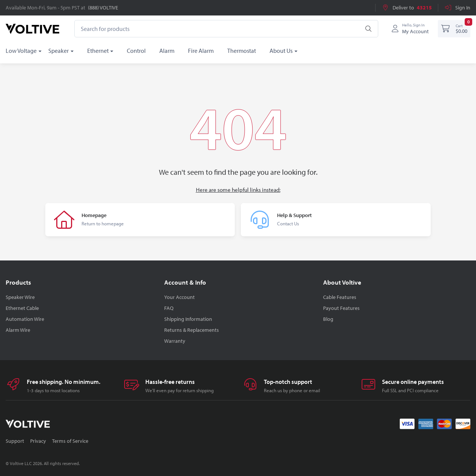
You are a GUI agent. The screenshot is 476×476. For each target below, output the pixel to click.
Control (136, 51)
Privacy (38, 441)
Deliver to (407, 8)
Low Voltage (21, 51)
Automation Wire (25, 319)
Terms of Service (70, 441)
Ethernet (98, 51)
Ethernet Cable (22, 308)
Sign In (457, 8)
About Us (281, 51)
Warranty (175, 341)
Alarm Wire (18, 330)
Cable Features (340, 297)
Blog (328, 319)
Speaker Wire (20, 297)
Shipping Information (188, 319)
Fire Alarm (201, 51)
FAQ (169, 308)
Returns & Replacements (192, 330)
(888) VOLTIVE (103, 8)
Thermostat (242, 51)
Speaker (59, 51)
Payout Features (341, 308)
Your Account (179, 297)
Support (15, 441)
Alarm (167, 51)
